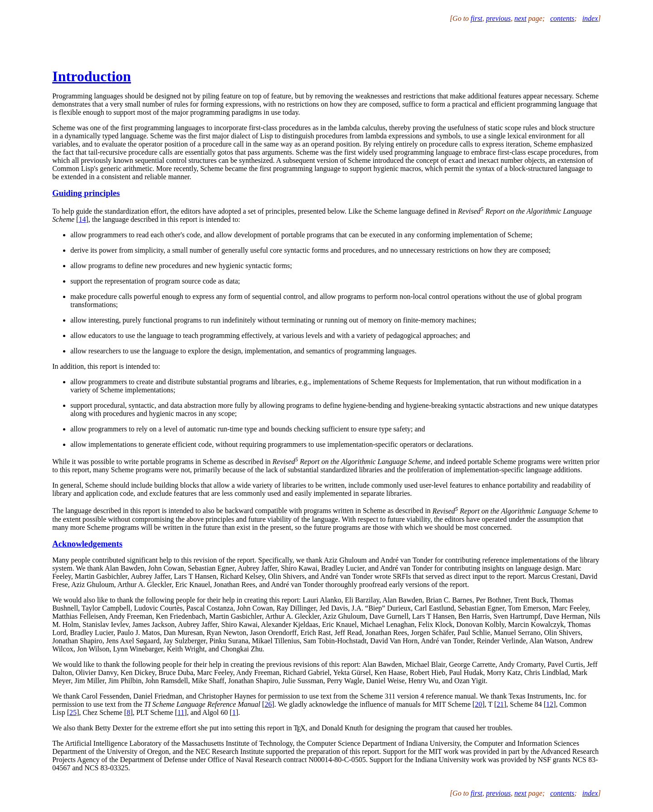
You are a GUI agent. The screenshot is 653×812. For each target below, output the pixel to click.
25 (73, 712)
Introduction (92, 76)
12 (550, 704)
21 (500, 704)
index (590, 18)
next (520, 18)
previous (499, 18)
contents (562, 18)
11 (181, 712)
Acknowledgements (87, 544)
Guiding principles (86, 193)
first (477, 18)
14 (82, 219)
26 (268, 704)
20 (478, 704)
